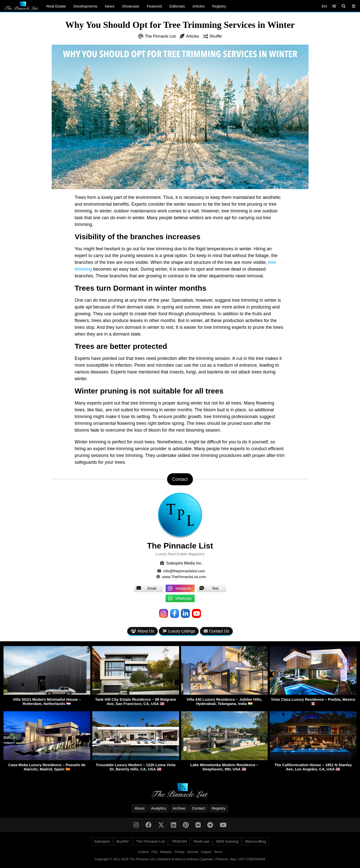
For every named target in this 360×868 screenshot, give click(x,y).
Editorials (177, 6)
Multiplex (166, 852)
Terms (218, 852)
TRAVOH (179, 841)
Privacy (179, 852)
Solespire (102, 841)
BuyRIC (123, 841)
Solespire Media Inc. (184, 563)
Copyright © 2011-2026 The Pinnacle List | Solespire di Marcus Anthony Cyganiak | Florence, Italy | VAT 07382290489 (180, 859)
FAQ (155, 852)
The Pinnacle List (160, 36)
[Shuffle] (334, 6)
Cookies (143, 852)
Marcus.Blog (255, 841)
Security (193, 852)
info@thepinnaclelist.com (184, 571)
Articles (199, 6)
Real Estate (56, 6)
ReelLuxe (202, 841)
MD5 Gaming (227, 841)
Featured (154, 6)
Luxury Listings (179, 631)
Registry (219, 6)
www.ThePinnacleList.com (184, 577)
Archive (179, 808)
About (140, 808)
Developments (86, 6)
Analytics (159, 808)
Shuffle (216, 36)
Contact (198, 808)
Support (206, 852)
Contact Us (216, 631)
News (110, 6)
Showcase (131, 6)
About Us (142, 631)
